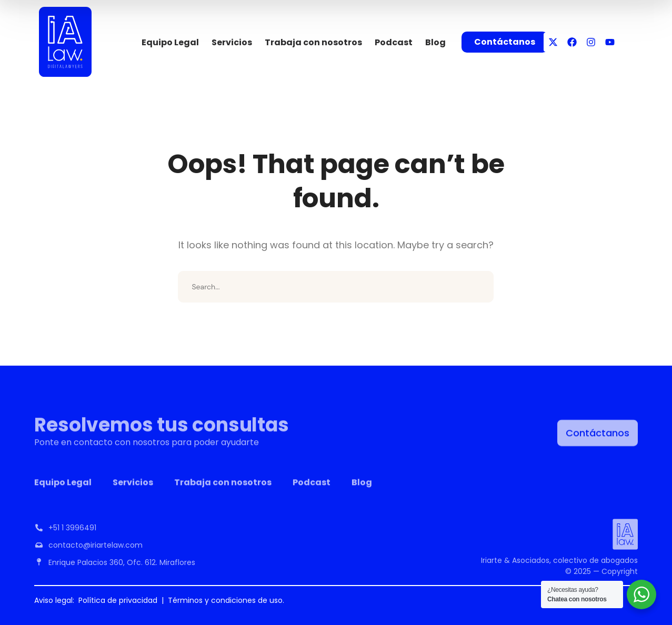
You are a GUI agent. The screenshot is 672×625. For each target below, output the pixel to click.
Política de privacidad (118, 600)
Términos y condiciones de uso (225, 600)
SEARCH (478, 287)
